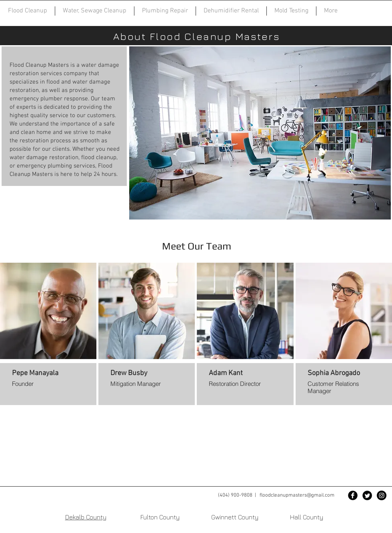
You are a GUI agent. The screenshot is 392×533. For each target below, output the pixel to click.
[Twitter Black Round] (367, 495)
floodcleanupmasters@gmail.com (297, 495)
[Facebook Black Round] (353, 495)
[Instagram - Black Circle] (382, 495)
